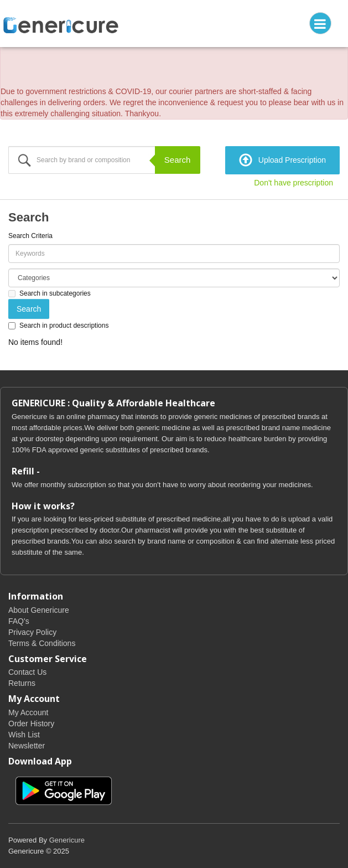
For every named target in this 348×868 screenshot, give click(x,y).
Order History (31, 724)
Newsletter (27, 746)
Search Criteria (30, 236)
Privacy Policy (32, 632)
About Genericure (39, 610)
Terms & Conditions (42, 643)
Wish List (24, 735)
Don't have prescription (294, 183)
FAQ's (19, 621)
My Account (28, 712)
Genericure (67, 840)
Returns (22, 683)
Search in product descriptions (58, 325)
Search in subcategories (50, 293)
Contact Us (27, 672)
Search (178, 160)
